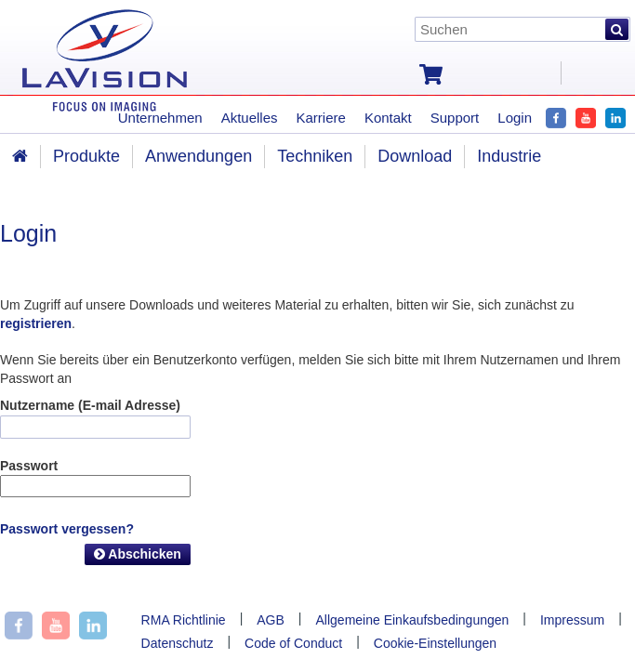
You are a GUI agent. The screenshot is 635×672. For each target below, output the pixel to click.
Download (415, 156)
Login (515, 118)
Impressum (572, 620)
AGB (271, 620)
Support (455, 118)
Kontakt (388, 118)
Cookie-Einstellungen (435, 643)
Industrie (509, 156)
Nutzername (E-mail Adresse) (90, 405)
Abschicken (138, 554)
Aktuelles (250, 118)
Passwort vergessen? (67, 529)
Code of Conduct (293, 643)
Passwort (29, 466)
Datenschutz (178, 643)
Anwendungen (198, 156)
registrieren (36, 323)
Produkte (86, 156)
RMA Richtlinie (184, 620)
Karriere (321, 118)
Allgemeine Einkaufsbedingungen (413, 620)
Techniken (315, 156)
